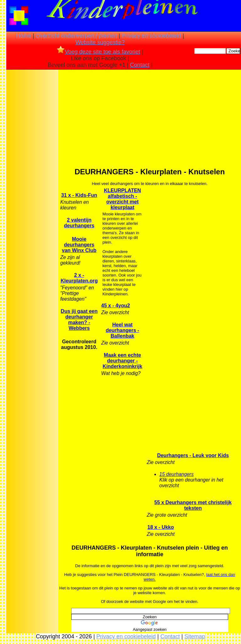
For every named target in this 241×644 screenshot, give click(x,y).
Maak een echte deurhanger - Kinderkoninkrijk (122, 361)
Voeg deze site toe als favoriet (98, 52)
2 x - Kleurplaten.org (79, 278)
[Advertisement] (32, 170)
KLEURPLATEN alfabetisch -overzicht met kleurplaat (122, 199)
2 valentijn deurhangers (79, 223)
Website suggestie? (100, 42)
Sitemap (195, 636)
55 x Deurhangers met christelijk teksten (193, 505)
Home (24, 36)
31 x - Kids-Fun (79, 195)
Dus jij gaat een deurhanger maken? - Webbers (79, 320)
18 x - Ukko (161, 527)
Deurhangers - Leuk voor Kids (193, 455)
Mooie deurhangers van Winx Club (79, 245)
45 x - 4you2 (116, 306)
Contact (140, 65)
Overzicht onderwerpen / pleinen (76, 36)
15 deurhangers (177, 474)
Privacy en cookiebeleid (151, 36)
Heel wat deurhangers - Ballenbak (123, 330)
